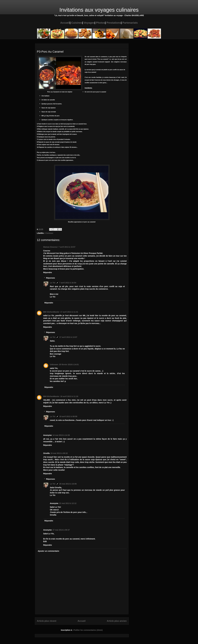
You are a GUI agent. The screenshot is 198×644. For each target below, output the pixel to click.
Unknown (54, 365)
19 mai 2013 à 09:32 (59, 453)
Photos (101, 23)
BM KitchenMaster (51, 312)
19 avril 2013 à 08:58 (68, 416)
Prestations (114, 23)
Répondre (48, 272)
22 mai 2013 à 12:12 (68, 503)
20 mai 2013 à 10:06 (68, 484)
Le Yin (53, 283)
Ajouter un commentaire (49, 551)
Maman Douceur (51, 247)
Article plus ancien (117, 621)
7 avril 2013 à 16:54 (68, 283)
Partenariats (130, 23)
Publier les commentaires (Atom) (88, 630)
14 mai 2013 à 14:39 (61, 435)
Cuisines (77, 23)
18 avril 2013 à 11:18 (69, 396)
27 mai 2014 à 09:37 (61, 530)
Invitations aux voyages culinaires (99, 10)
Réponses (51, 278)
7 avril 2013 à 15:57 (67, 247)
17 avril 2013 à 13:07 (68, 337)
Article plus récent (47, 621)
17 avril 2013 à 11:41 (69, 312)
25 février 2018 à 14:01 (69, 365)
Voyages (89, 23)
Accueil (65, 23)
